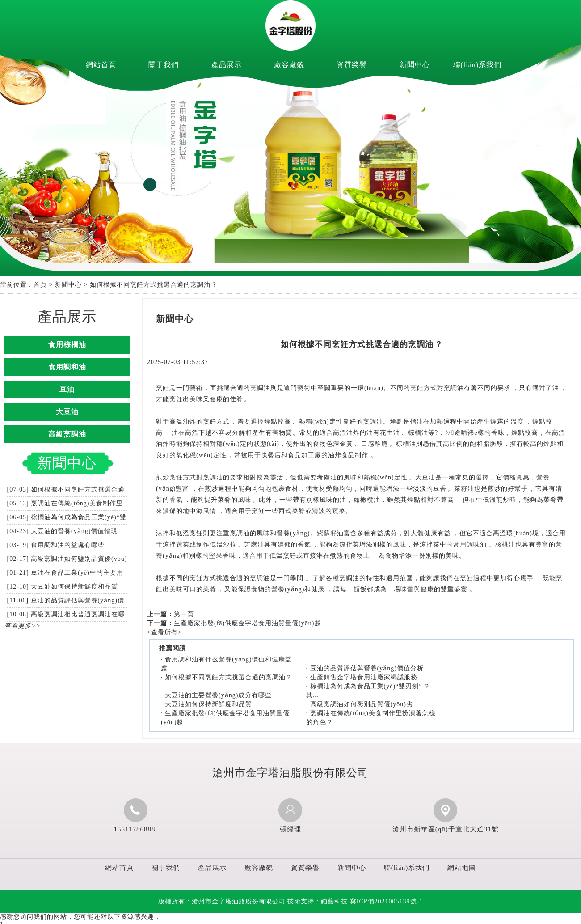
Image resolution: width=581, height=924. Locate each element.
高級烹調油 (67, 434)
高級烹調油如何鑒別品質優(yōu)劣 (362, 704)
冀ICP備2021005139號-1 (386, 901)
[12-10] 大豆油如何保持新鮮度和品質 (63, 587)
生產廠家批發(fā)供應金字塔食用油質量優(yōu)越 (248, 623)
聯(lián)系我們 (478, 65)
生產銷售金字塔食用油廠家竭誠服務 (364, 677)
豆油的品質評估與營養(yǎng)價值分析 (367, 668)
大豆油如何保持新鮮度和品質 (208, 704)
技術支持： (318, 901)
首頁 (40, 285)
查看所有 (164, 632)
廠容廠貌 (289, 65)
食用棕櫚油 (67, 345)
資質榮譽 (352, 65)
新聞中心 (415, 65)
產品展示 (227, 65)
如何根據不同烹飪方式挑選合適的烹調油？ (229, 677)
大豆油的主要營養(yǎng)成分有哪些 (218, 695)
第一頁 (184, 614)
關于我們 (164, 65)
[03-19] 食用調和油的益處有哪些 (56, 545)
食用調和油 (67, 367)
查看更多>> (23, 626)
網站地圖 (462, 868)
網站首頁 (101, 65)
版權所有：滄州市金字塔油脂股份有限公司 (222, 901)
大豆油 (67, 412)
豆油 (67, 389)
